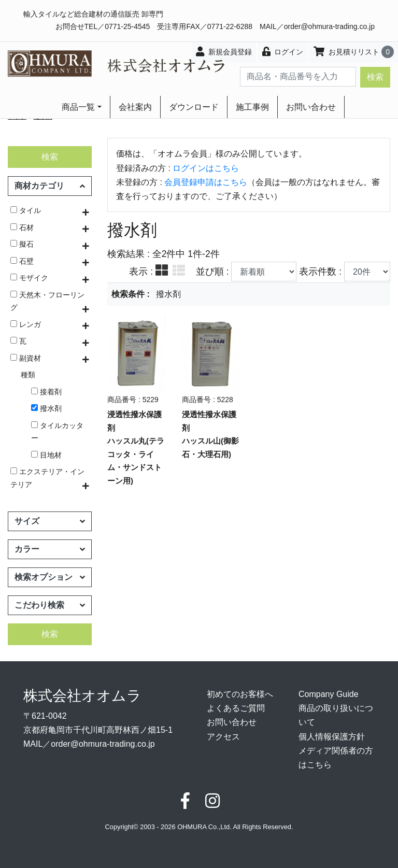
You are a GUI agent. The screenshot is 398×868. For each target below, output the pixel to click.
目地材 (46, 455)
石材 (22, 227)
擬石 (22, 244)
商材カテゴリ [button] (50, 186)
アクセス (223, 737)
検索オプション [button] (50, 577)
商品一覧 (78, 107)
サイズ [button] (50, 521)
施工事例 (252, 107)
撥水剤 (46, 408)
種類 (28, 375)
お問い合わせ (311, 107)
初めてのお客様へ (240, 694)
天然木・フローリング (47, 301)
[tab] (162, 272)
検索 (375, 77)
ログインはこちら (206, 168)
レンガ (26, 324)
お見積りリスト (354, 52)
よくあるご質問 (236, 708)
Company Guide (329, 694)
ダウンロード (194, 107)
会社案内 (135, 107)
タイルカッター (57, 432)
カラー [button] (50, 549)
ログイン (283, 51)
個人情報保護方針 (332, 737)
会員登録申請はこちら (206, 182)
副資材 (26, 358)
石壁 (22, 261)
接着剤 (46, 392)
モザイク (29, 278)
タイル (26, 210)
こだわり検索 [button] (50, 605)
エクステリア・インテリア (47, 478)
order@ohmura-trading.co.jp (329, 26)
